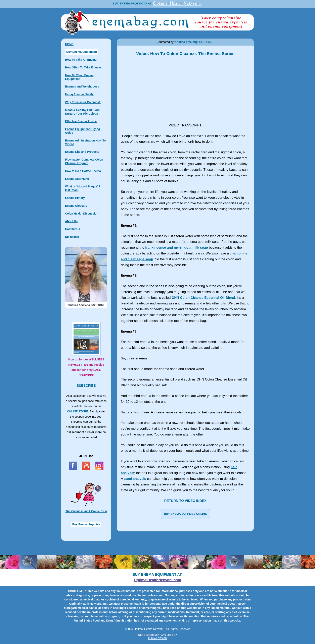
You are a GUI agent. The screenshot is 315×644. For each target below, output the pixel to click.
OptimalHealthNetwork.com (157, 580)
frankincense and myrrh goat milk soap (177, 248)
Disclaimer (72, 237)
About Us (71, 221)
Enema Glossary (76, 206)
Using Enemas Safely (79, 94)
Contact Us (73, 229)
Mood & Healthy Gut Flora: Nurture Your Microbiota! (83, 112)
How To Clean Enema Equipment (79, 77)
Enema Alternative (77, 179)
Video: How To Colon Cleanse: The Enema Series (185, 90)
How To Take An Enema (81, 60)
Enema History (75, 198)
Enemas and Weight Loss (82, 86)
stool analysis (135, 479)
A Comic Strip (86, 511)
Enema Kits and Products (82, 152)
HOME (69, 44)
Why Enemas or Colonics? (83, 102)
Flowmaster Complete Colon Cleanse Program (84, 161)
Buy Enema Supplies (86, 524)
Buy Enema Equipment (82, 52)
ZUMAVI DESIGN (157, 638)
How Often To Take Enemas (83, 67)
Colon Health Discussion (82, 214)
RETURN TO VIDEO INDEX (185, 501)
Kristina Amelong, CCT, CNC (194, 42)
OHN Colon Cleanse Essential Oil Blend (203, 298)
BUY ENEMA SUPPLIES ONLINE (185, 514)
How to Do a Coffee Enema (83, 171)
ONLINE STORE (78, 411)
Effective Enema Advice (81, 121)
